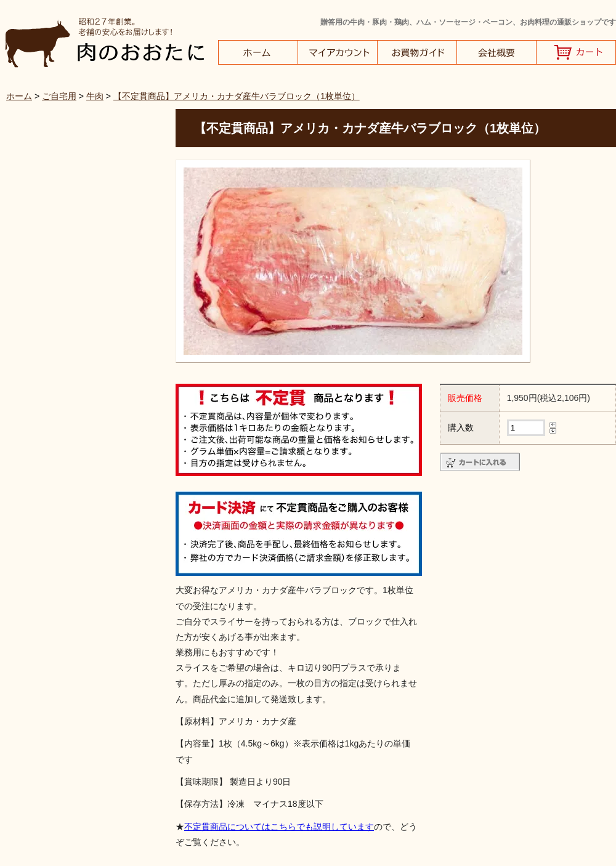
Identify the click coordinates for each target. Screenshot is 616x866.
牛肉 (95, 96)
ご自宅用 (59, 96)
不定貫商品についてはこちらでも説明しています (279, 827)
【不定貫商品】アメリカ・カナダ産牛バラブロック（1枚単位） (237, 96)
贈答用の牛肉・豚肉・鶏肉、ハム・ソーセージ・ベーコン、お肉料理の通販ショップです (468, 22)
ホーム (19, 96)
